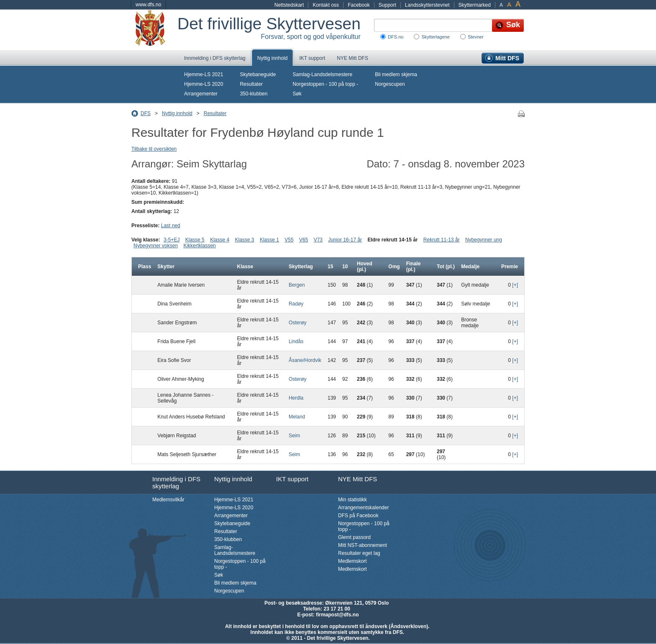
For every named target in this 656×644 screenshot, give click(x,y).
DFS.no (396, 37)
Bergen (297, 285)
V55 (289, 240)
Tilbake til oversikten (154, 149)
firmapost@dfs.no (337, 615)
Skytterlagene (435, 37)
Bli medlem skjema (396, 74)
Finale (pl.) (414, 267)
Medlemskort (352, 561)
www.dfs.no (148, 5)
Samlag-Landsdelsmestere (322, 74)
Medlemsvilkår (168, 500)
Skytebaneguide (258, 74)
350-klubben (254, 94)
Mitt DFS (507, 58)
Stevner (476, 37)
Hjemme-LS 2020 (204, 84)
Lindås (296, 341)
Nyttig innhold (273, 58)
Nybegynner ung (484, 240)
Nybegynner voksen (156, 246)
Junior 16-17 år (345, 240)
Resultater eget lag (359, 553)
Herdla (296, 398)
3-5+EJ (172, 240)
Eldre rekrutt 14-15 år (392, 240)
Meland (297, 417)
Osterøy (298, 323)
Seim (294, 436)
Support (387, 5)
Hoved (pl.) (365, 267)
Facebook (359, 5)
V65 (304, 240)
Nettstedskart (289, 5)
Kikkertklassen (199, 246)
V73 (318, 240)
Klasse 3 (245, 240)
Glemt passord (354, 537)
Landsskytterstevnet (427, 5)
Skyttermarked (475, 5)
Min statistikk (352, 500)
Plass (145, 267)
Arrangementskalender (363, 508)
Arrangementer (201, 94)
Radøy (296, 304)
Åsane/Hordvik (305, 360)
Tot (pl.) (446, 267)
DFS (146, 113)
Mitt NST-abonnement (363, 545)
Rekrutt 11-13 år (442, 240)
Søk (297, 94)
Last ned (171, 226)
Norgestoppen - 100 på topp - (325, 84)
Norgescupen (390, 84)
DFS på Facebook (358, 516)
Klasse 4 (220, 240)
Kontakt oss (326, 5)
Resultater (251, 84)
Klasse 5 (195, 240)
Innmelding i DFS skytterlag (215, 58)
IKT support (312, 58)
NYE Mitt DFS (352, 58)
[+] (515, 285)
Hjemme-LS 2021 (204, 74)
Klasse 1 (269, 240)
